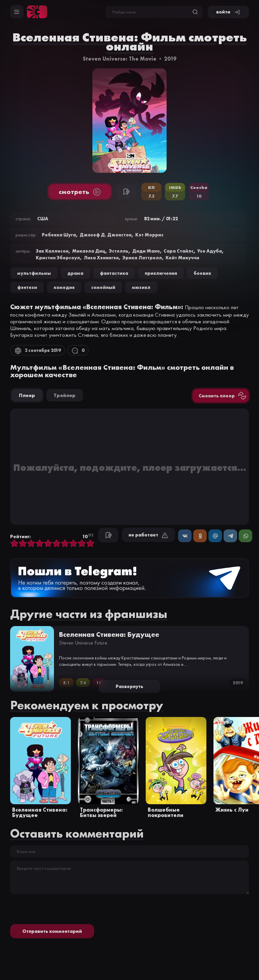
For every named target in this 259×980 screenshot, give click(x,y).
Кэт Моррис (149, 235)
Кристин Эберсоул (58, 258)
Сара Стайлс (179, 251)
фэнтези (27, 287)
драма (75, 273)
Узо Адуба (210, 251)
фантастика (114, 273)
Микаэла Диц (89, 251)
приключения (161, 273)
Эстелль (119, 251)
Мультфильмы (34, 273)
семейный (103, 287)
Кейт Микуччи (182, 258)
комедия (64, 287)
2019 (170, 59)
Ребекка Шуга (59, 235)
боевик (202, 273)
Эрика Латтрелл (142, 258)
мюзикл (141, 287)
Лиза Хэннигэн (101, 258)
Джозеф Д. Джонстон (106, 235)
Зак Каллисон (52, 251)
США (43, 219)
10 (90, 544)
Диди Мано (146, 251)
